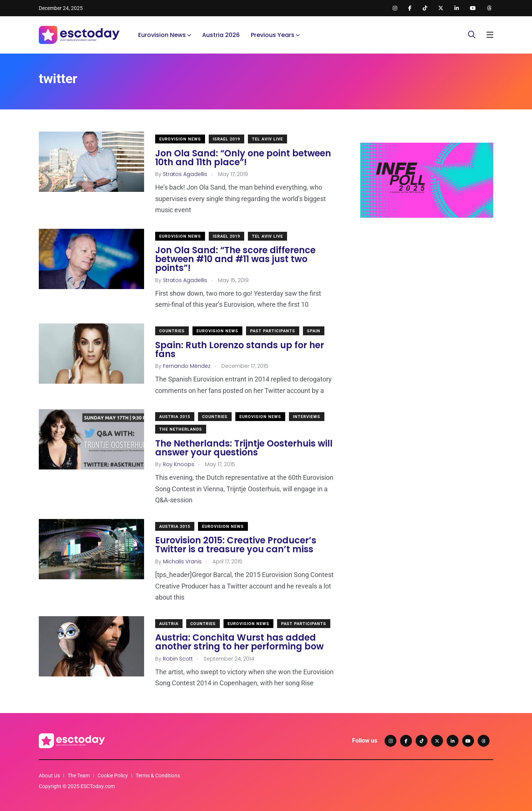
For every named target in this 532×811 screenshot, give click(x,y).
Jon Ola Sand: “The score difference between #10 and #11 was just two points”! (235, 259)
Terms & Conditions (158, 776)
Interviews (307, 417)
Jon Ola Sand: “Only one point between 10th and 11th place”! (243, 158)
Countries (172, 331)
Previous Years (273, 35)
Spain (314, 331)
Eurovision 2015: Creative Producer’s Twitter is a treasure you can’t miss (236, 545)
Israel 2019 (226, 139)
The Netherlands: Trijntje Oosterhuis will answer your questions (244, 448)
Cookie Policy (113, 776)
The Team (79, 776)
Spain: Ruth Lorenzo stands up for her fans (240, 349)
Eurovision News (162, 35)
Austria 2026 (221, 35)
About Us (49, 776)
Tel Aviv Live (267, 139)
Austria (169, 624)
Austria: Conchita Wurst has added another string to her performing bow (239, 642)
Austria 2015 (175, 417)
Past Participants (273, 331)
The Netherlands (181, 429)
